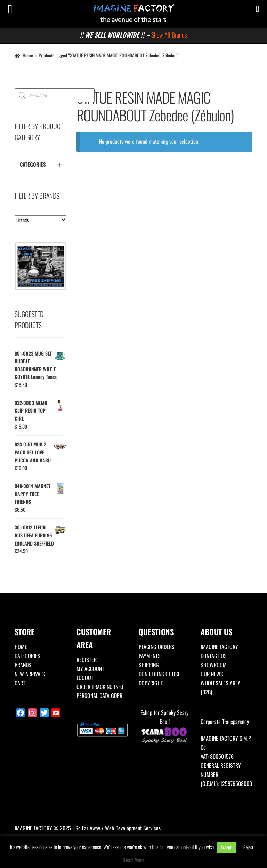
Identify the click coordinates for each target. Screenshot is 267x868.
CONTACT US (214, 656)
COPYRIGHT (151, 683)
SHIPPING (149, 665)
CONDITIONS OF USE (160, 674)
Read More (133, 860)
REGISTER (87, 660)
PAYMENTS (150, 656)
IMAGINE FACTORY (219, 647)
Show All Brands (169, 35)
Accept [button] (226, 847)
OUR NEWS (212, 674)
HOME (21, 647)
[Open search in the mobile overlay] (55, 95)
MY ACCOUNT (90, 669)
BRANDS (23, 665)
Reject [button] (248, 847)
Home (28, 55)
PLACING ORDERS (157, 647)
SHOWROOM (214, 665)
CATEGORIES (27, 656)
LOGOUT (85, 678)
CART (20, 683)
